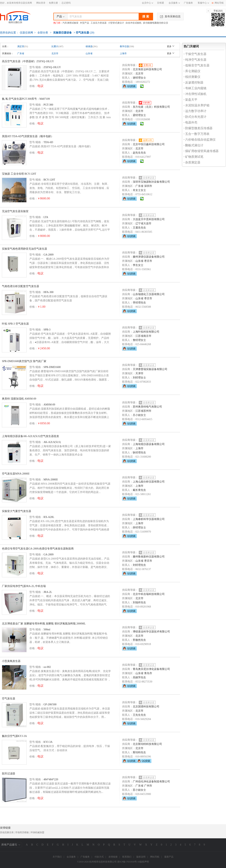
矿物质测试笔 (194, 157)
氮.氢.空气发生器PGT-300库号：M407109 (26, 99)
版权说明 (141, 857)
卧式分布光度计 (195, 117)
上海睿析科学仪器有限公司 (149, 519)
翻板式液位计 (194, 145)
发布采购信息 (170, 16)
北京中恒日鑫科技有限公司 (149, 144)
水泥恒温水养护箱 (197, 105)
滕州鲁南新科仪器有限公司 (149, 557)
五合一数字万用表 (197, 134)
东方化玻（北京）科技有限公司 (151, 107)
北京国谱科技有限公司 (146, 707)
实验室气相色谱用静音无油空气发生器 (24, 249)
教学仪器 (124, 46)
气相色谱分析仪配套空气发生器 (21, 286)
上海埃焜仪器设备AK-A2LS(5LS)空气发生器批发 (30, 436)
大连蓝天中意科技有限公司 (149, 219)
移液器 (89, 46)
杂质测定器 (192, 162)
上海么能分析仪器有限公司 (149, 482)
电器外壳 (190, 122)
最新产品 (169, 857)
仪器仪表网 (26, 33)
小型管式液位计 (116, 23)
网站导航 (218, 3)
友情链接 (113, 857)
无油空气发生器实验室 (15, 211)
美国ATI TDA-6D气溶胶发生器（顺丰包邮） (28, 136)
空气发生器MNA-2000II (16, 474)
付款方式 (99, 857)
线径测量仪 (192, 77)
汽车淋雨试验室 (70, 23)
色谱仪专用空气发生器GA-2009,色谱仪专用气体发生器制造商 (38, 549)
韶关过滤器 (9, 774)
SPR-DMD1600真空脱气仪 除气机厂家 (24, 361)
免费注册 (53, 3)
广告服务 (188, 3)
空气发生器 (9, 699)
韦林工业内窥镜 (195, 88)
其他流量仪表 (7, 832)
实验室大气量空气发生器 (17, 511)
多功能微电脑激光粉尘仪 (156, 23)
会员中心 (147, 3)
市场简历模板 (22, 832)
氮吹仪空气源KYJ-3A (14, 736)
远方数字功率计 (195, 111)
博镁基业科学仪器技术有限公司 (151, 632)
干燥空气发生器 (195, 54)
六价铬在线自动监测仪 (200, 140)
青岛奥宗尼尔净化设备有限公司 (151, 669)
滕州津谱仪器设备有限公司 (149, 257)
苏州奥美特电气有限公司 (147, 407)
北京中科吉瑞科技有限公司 (149, 594)
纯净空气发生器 (195, 60)
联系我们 (127, 857)
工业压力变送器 (99, 23)
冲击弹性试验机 (195, 94)
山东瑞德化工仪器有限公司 (149, 294)
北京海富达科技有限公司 (147, 69)
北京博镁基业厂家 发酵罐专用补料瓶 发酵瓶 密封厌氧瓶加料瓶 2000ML (44, 624)
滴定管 (21, 46)
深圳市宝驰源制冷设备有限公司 (151, 182)
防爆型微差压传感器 (198, 128)
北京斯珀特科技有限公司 (147, 744)
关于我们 (57, 857)
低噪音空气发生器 (197, 65)
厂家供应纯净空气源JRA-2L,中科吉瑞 (24, 586)
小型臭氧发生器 (11, 661)
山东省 (89, 53)
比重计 (55, 46)
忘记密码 (66, 3)
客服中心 (202, 3)
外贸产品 (85, 23)
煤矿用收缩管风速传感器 (201, 151)
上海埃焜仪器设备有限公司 (149, 444)
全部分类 (43, 33)
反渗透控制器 (194, 82)
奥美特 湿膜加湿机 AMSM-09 (19, 399)
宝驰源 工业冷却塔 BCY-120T (19, 174)
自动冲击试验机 (134, 23)
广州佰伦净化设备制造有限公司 (151, 782)
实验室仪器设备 (62, 33)
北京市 (55, 53)
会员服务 (173, 3)
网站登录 (41, 3)
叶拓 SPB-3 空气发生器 (15, 324)
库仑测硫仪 (192, 71)
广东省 (21, 53)
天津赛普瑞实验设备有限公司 (150, 369)
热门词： (58, 23)
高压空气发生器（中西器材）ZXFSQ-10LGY (28, 61)
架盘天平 (190, 100)
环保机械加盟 (37, 832)
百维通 (160, 3)
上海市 (123, 53)
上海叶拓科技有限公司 (146, 332)
